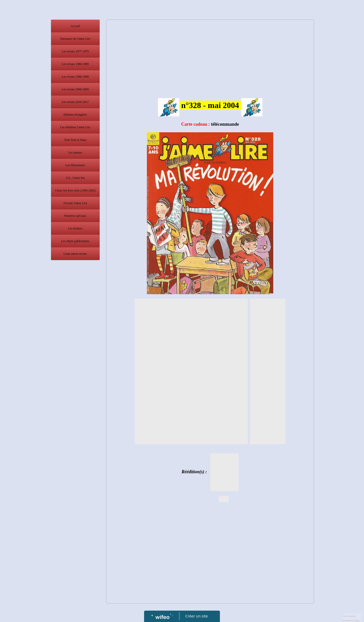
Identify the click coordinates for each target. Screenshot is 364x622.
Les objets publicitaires (75, 241)
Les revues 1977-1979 (75, 51)
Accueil (75, 26)
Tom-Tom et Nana (75, 140)
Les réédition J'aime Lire (75, 127)
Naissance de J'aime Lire (75, 39)
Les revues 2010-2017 (75, 102)
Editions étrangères (75, 115)
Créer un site (197, 616)
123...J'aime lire (75, 178)
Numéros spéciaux (75, 216)
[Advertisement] (75, 364)
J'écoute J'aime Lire (75, 203)
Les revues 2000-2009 (75, 89)
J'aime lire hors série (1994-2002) (75, 190)
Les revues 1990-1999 (75, 77)
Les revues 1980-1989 (75, 64)
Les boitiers (75, 228)
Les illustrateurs (75, 165)
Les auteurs (75, 153)
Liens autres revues (75, 254)
